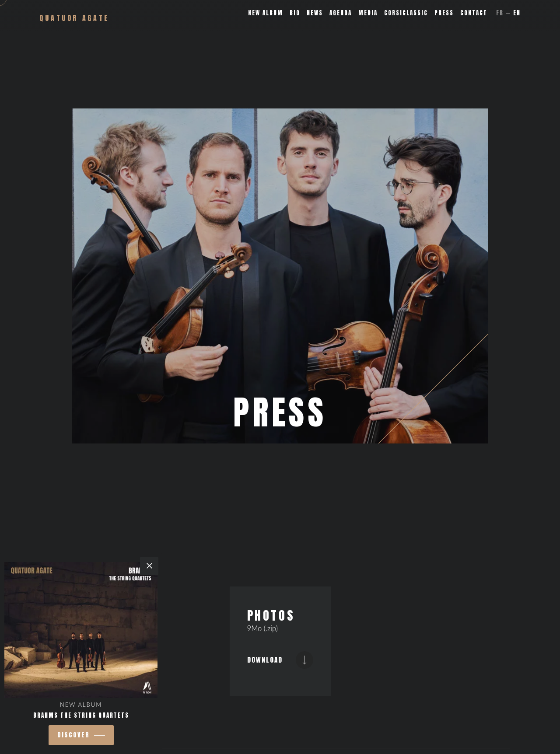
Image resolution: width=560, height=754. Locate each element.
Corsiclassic (406, 13)
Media (368, 13)
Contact (474, 13)
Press (444, 13)
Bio (295, 13)
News (315, 13)
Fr (500, 13)
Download (280, 660)
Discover (73, 735)
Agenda (341, 13)
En (517, 13)
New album (266, 13)
